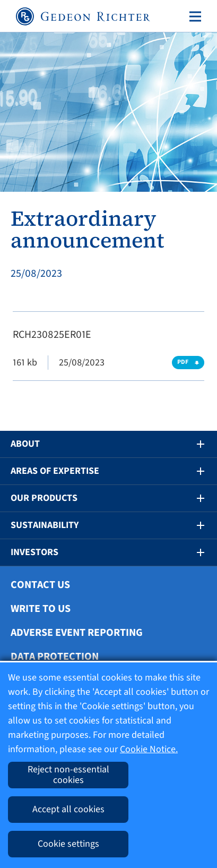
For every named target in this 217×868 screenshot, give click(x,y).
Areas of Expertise (55, 471)
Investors (34, 552)
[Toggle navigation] (193, 16)
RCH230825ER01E (52, 335)
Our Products (44, 498)
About (25, 444)
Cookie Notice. (149, 749)
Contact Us (40, 585)
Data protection (55, 657)
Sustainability (45, 525)
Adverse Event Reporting (77, 633)
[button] (193, 444)
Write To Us (41, 609)
